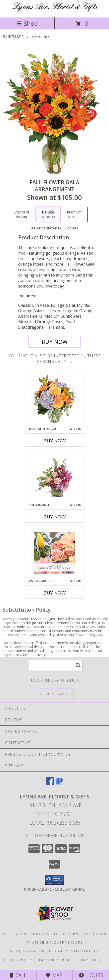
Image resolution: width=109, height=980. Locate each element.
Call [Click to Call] (18, 975)
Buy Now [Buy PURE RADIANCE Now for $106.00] (55, 517)
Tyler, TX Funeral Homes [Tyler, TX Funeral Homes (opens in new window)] (25, 934)
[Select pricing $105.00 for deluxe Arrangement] (48, 214)
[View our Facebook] (50, 784)
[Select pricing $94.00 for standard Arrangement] (22, 214)
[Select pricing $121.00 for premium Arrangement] (74, 214)
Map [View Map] (54, 975)
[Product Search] (56, 665)
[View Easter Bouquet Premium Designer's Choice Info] (54, 553)
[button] (54, 880)
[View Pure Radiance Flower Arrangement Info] (54, 477)
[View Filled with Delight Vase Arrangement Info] (54, 400)
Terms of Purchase (56, 960)
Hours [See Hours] (91, 975)
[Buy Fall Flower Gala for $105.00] (54, 342)
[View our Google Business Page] (59, 784)
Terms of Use (92, 960)
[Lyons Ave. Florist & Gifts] (54, 10)
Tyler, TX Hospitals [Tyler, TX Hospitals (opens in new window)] (73, 934)
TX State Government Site (74, 951)
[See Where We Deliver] (55, 694)
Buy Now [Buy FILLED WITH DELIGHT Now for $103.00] (55, 441)
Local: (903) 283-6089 (55, 823)
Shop (27, 23)
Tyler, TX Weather (27, 951)
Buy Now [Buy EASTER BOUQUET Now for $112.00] (55, 593)
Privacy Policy (19, 960)
